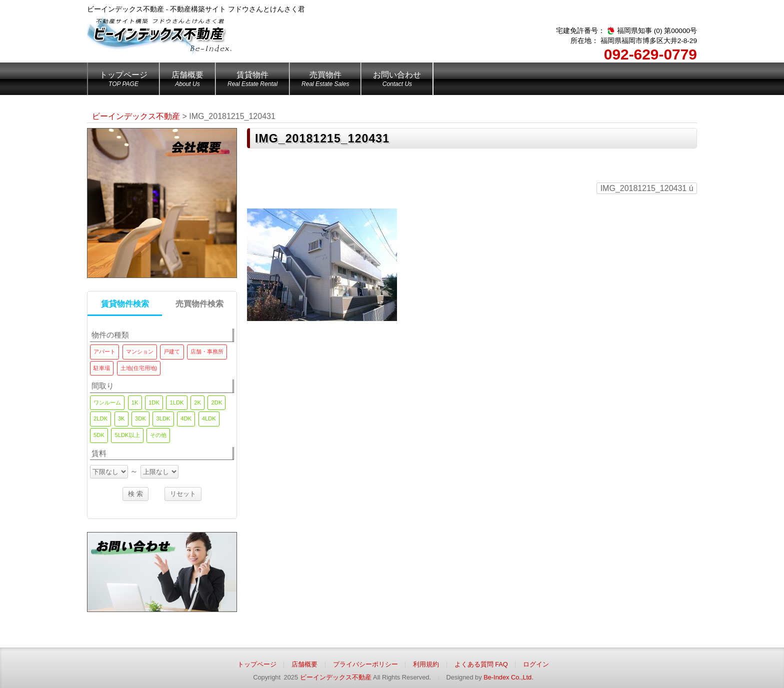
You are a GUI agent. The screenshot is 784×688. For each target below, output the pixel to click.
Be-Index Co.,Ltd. (508, 677)
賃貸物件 (252, 80)
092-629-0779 (650, 54)
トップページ (123, 80)
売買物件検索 (199, 304)
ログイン (536, 664)
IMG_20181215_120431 (647, 188)
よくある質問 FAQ (481, 664)
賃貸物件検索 (125, 304)
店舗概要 (187, 80)
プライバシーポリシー (365, 664)
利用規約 (426, 664)
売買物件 (325, 80)
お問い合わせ (397, 80)
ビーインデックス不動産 (336, 677)
